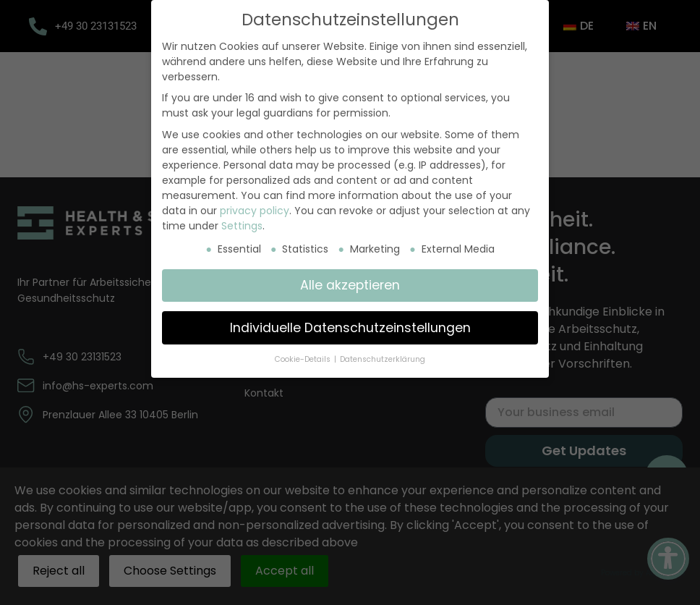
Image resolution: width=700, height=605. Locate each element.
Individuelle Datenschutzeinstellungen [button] (350, 328)
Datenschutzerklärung (383, 359)
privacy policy (255, 211)
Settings (242, 226)
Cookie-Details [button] (304, 359)
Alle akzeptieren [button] (350, 285)
